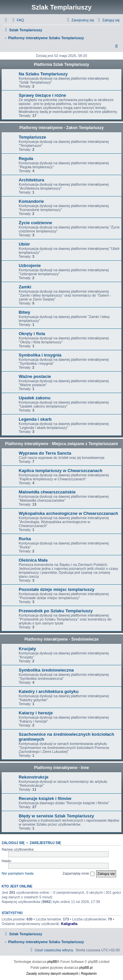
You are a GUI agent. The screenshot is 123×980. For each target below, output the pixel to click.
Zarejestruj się (45, 843)
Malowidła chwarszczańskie (47, 492)
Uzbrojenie (30, 265)
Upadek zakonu (35, 398)
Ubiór (24, 244)
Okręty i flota (32, 334)
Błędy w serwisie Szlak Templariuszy (56, 816)
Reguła (26, 159)
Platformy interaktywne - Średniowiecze (61, 639)
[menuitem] (17, 20)
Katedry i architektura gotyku (49, 691)
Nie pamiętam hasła (18, 873)
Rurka (25, 539)
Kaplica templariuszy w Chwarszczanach (61, 471)
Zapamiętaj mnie (78, 874)
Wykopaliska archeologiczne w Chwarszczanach (68, 513)
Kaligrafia (69, 924)
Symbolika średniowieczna (46, 670)
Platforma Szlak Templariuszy (61, 65)
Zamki (25, 287)
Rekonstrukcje (34, 777)
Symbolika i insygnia (40, 355)
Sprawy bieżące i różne (42, 95)
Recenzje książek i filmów (45, 798)
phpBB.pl (86, 968)
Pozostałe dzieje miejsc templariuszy (57, 589)
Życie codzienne (35, 223)
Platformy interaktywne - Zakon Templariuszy (61, 128)
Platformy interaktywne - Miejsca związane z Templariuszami (62, 444)
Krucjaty (27, 649)
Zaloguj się (13, 843)
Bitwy (24, 312)
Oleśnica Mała (33, 560)
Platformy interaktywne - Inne (61, 768)
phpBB (52, 962)
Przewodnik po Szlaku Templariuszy (56, 611)
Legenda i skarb (35, 419)
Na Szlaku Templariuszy (43, 74)
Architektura (31, 180)
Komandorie (31, 201)
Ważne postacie (35, 376)
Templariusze (32, 137)
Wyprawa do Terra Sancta (45, 453)
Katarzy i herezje (36, 713)
